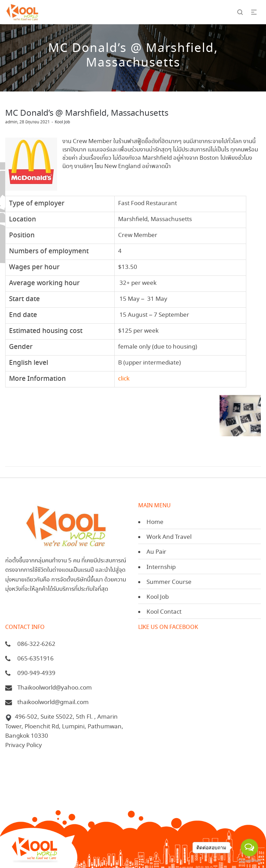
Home (155, 522)
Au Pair (156, 552)
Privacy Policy (24, 746)
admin (11, 122)
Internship (161, 567)
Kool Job (62, 122)
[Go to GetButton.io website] (249, 861)
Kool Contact (164, 612)
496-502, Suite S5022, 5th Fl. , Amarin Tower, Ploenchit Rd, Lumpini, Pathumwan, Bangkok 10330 (64, 726)
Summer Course (169, 582)
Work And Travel (169, 537)
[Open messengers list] (249, 848)
